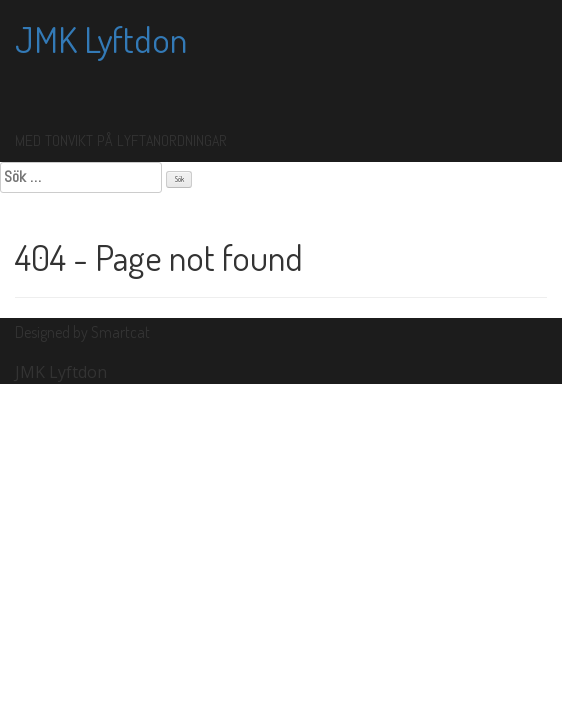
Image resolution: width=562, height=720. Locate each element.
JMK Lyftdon (101, 39)
